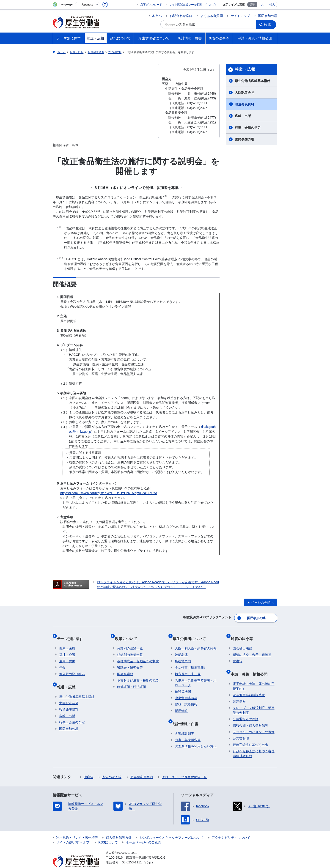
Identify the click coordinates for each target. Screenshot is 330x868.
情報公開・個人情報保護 (250, 715)
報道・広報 (245, 69)
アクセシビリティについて (231, 827)
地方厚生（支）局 (188, 668)
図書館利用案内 (142, 767)
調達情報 (239, 691)
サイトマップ (240, 16)
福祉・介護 (67, 649)
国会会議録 (125, 668)
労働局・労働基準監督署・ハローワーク (196, 677)
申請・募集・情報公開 (251, 666)
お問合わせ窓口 (181, 16)
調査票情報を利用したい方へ (196, 736)
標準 (252, 5)
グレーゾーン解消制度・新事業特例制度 (254, 700)
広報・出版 (243, 116)
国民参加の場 (268, 16)
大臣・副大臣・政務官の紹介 (196, 642)
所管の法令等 (244, 635)
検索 (269, 24)
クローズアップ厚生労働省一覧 (184, 767)
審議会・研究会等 (130, 662)
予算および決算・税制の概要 (138, 674)
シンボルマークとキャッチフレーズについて (172, 827)
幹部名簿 (181, 649)
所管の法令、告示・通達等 (252, 649)
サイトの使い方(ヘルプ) (73, 832)
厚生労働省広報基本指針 (253, 81)
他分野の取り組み (72, 668)
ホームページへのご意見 (143, 832)
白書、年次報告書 (188, 730)
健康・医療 (67, 642)
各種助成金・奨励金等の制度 (138, 655)
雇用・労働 (67, 655)
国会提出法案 (242, 642)
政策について (128, 635)
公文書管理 (241, 728)
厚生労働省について (191, 635)
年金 (62, 662)
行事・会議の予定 (248, 128)
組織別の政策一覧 (130, 649)
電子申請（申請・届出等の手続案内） (254, 676)
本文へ (157, 16)
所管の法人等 (112, 767)
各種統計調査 (184, 723)
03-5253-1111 (132, 852)
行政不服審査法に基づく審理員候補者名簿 (254, 743)
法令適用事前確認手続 (249, 685)
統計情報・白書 (188, 716)
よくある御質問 (212, 16)
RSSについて (108, 832)
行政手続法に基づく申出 (250, 734)
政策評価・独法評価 (132, 681)
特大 (272, 5)
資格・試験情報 (186, 698)
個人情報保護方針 (119, 827)
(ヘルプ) (211, 5)
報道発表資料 (245, 104)
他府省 (88, 767)
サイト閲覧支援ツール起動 (186, 5)
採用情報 (181, 705)
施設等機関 (183, 686)
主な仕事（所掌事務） (191, 662)
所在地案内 (183, 655)
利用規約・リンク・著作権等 (77, 827)
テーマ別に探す (72, 635)
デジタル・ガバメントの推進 (254, 722)
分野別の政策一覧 (130, 642)
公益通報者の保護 (246, 709)
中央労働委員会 (186, 692)
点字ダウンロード (151, 5)
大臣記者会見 (245, 93)
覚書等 (238, 655)
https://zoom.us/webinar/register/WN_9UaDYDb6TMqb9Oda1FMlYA (109, 493)
